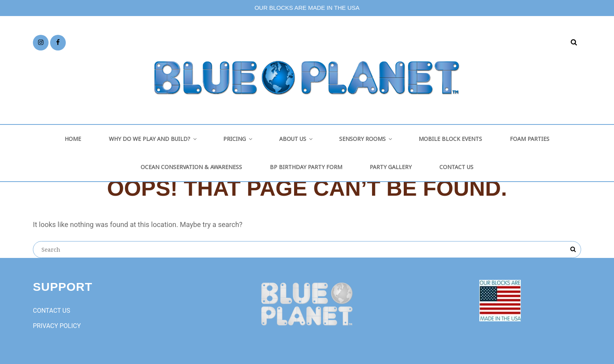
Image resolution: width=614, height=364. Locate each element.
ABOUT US (296, 139)
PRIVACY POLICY (57, 326)
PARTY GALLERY (391, 167)
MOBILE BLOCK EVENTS (450, 139)
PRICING (238, 139)
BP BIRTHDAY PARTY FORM (306, 167)
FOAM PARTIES (530, 139)
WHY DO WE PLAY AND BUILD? (153, 139)
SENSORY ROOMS (366, 139)
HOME (73, 139)
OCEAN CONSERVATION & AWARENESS (191, 167)
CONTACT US (456, 167)
